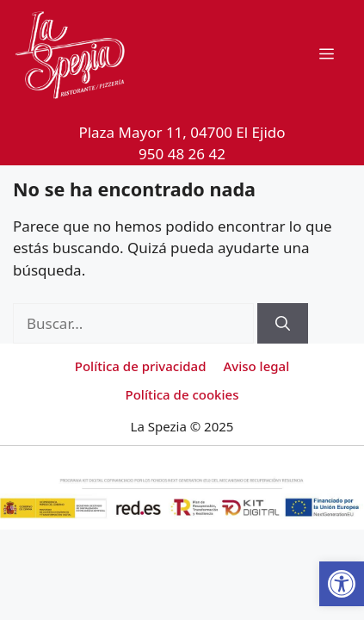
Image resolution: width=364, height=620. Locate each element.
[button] (342, 584)
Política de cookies (182, 394)
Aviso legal (256, 366)
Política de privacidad (141, 366)
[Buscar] (283, 324)
